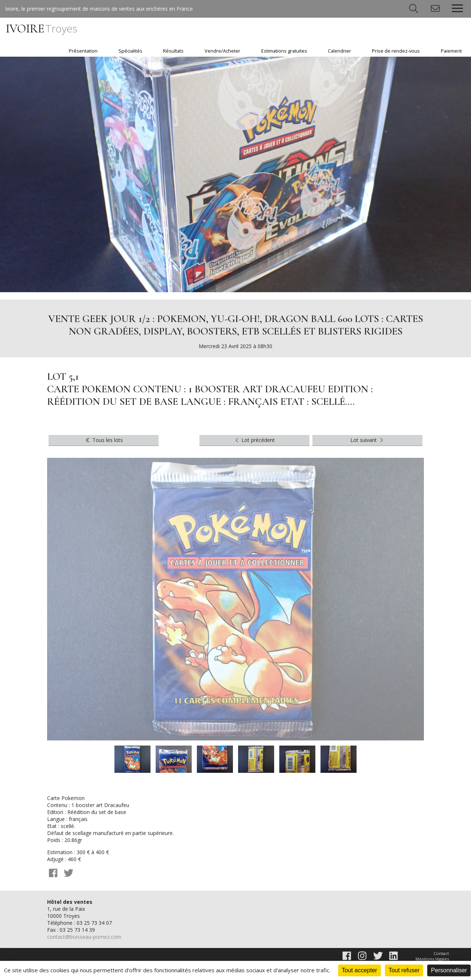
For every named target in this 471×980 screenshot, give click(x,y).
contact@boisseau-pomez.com (84, 937)
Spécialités (130, 51)
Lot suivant (368, 440)
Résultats (173, 51)
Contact (441, 953)
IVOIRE (42, 29)
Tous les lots (104, 440)
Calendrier (339, 51)
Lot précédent (254, 440)
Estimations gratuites (284, 51)
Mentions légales (432, 959)
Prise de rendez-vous (396, 51)
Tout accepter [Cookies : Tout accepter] (360, 970)
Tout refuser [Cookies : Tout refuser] (404, 970)
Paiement (451, 51)
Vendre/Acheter (222, 51)
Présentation (83, 51)
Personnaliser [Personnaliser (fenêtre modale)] (449, 970)
